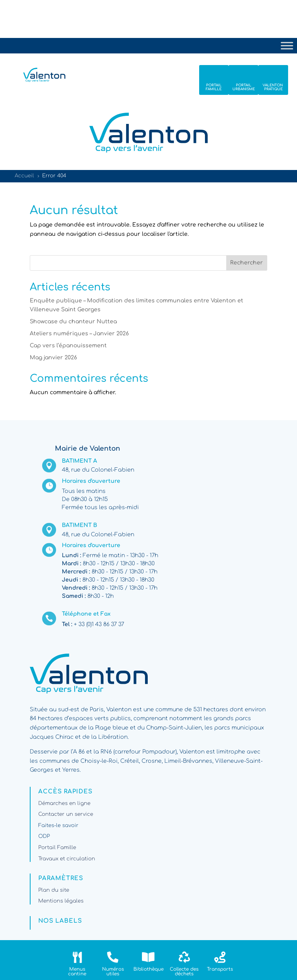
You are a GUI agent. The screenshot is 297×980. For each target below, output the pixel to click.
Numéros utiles (113, 971)
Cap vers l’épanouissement (68, 346)
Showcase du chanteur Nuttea (73, 322)
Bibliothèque (148, 969)
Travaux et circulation (67, 859)
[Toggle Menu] (287, 45)
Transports (220, 969)
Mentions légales (61, 901)
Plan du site (54, 890)
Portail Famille (57, 848)
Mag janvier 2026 (53, 358)
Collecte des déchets (184, 971)
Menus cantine (77, 971)
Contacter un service (66, 814)
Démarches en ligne (64, 803)
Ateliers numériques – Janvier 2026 (79, 334)
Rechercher (247, 263)
